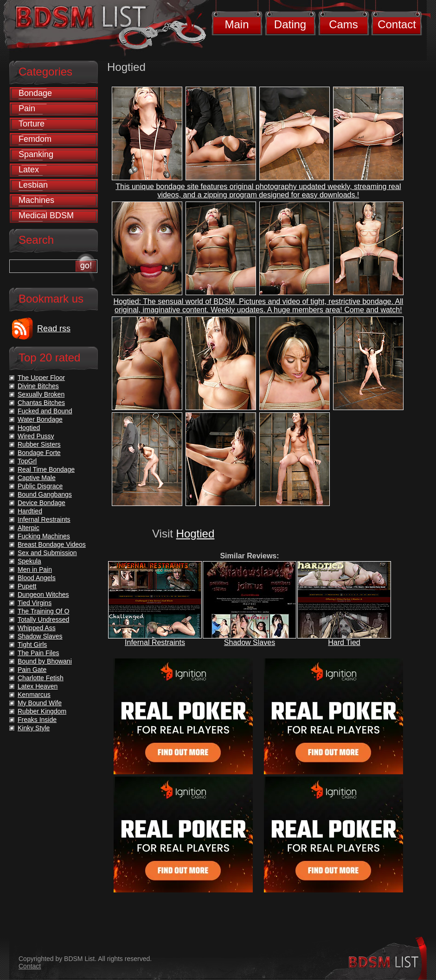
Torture (32, 124)
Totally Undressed (43, 620)
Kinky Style (34, 728)
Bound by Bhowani (45, 661)
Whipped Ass (37, 628)
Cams (343, 24)
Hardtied (30, 511)
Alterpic (29, 528)
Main (237, 24)
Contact (397, 24)
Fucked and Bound (45, 411)
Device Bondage (42, 503)
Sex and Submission (47, 553)
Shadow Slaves (250, 642)
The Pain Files (38, 653)
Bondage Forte (39, 453)
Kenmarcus (34, 695)
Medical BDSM (46, 215)
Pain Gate (32, 670)
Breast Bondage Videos (52, 544)
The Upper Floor (41, 378)
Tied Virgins (35, 603)
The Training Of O (43, 611)
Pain (27, 108)
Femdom (35, 139)
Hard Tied (344, 642)
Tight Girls (32, 645)
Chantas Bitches (41, 403)
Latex (29, 170)
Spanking (36, 154)
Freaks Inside (37, 720)
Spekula (29, 561)
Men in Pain (35, 569)
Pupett (27, 586)
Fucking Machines (44, 536)
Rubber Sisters (39, 444)
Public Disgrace (40, 486)
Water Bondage (40, 419)
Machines (36, 200)
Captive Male (37, 478)
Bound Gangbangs (45, 494)
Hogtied (196, 534)
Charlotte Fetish (41, 678)
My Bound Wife (40, 703)
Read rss (54, 329)
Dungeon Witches (43, 594)
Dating (290, 24)
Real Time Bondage (46, 469)
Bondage (35, 93)
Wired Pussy (36, 436)
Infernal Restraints (155, 642)
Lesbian (33, 185)
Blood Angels (37, 578)
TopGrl (27, 461)
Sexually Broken (41, 394)
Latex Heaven (38, 686)
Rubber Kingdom (42, 711)
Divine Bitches (38, 386)
